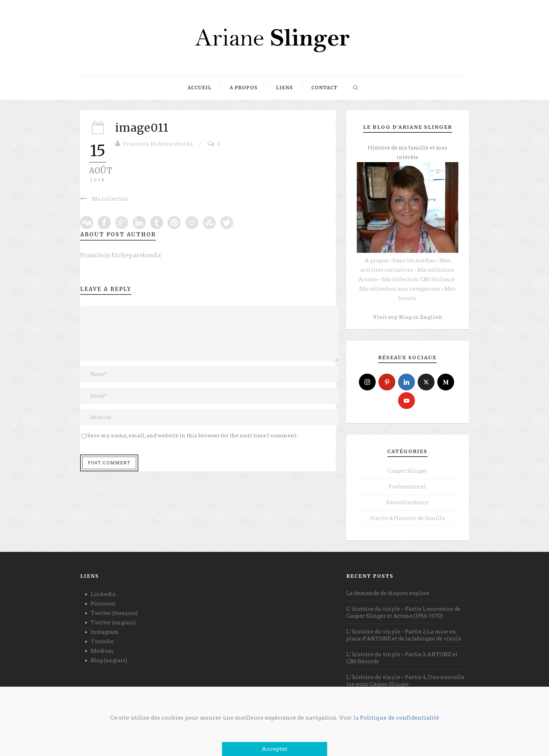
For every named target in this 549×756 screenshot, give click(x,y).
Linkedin (103, 594)
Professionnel (407, 487)
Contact (324, 88)
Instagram (105, 632)
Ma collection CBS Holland (418, 279)
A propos (244, 88)
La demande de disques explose (388, 593)
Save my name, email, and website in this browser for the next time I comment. (192, 436)
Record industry (408, 502)
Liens (284, 88)
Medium (102, 651)
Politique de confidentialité (399, 718)
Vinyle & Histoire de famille (407, 518)
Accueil (200, 88)
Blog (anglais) (109, 660)
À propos (376, 261)
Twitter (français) (114, 613)
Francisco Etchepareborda (158, 144)
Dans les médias (414, 261)
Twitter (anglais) (113, 623)
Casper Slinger (407, 471)
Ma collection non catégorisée (400, 289)
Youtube (102, 641)
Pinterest (103, 604)
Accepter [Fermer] (275, 749)
